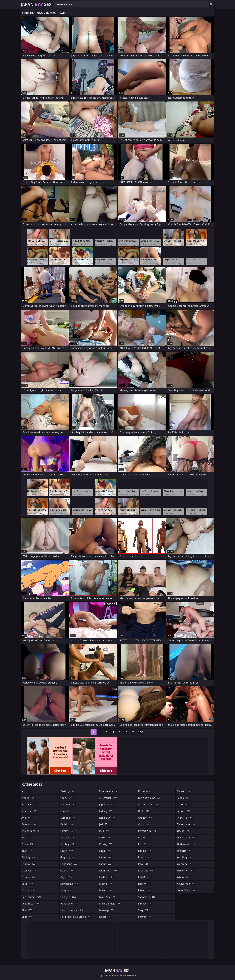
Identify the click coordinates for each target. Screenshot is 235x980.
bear (27, 851)
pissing (145, 851)
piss (143, 844)
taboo (183, 798)
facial (67, 824)
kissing (106, 844)
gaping (67, 871)
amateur (30, 805)
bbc (26, 838)
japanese (107, 805)
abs (26, 791)
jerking (106, 811)
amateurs (30, 811)
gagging (68, 857)
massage (107, 910)
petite (144, 838)
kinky (105, 838)
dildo (27, 917)
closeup (29, 877)
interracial (108, 798)
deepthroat (31, 904)
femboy (68, 844)
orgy (144, 824)
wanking (185, 857)
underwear (186, 844)
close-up (29, 871)
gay (66, 877)
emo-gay (68, 805)
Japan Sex (36, 4)
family (67, 831)
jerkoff (106, 824)
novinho (146, 791)
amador (29, 798)
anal (27, 818)
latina (106, 857)
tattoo (184, 805)
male (105, 890)
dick (27, 910)
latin (105, 851)
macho (106, 884)
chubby (29, 864)
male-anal (108, 897)
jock (104, 831)
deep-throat (32, 897)
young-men (186, 890)
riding (145, 890)
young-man (186, 884)
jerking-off (108, 818)
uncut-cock (186, 838)
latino (106, 864)
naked (106, 917)
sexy (144, 910)
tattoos (184, 811)
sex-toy (145, 904)
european (69, 818)
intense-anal (109, 791)
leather (106, 877)
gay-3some (70, 884)
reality (145, 884)
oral (144, 811)
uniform (184, 851)
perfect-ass (147, 831)
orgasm (146, 818)
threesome (186, 824)
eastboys (68, 791)
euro (66, 811)
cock (28, 884)
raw (143, 864)
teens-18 (185, 818)
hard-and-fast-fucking (76, 917)
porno (144, 857)
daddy (28, 890)
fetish (67, 851)
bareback (30, 824)
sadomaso (147, 897)
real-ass (146, 877)
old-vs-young (149, 805)
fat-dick (68, 838)
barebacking (31, 831)
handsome (69, 904)
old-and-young (150, 798)
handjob (69, 897)
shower (184, 791)
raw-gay (146, 871)
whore (184, 877)
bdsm (28, 844)
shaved (145, 917)
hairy (66, 890)
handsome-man (72, 910)
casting (28, 857)
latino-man (108, 871)
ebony (67, 798)
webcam (185, 864)
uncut (184, 831)
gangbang (69, 864)
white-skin (186, 871)
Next (141, 732)
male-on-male (110, 904)
